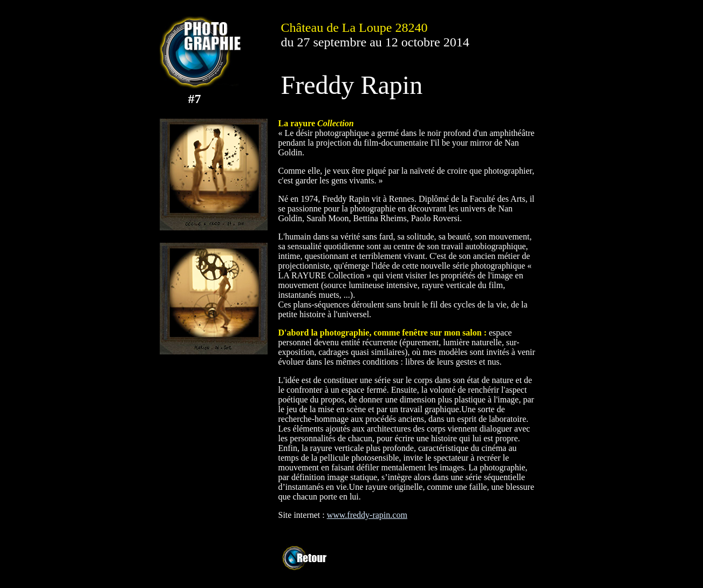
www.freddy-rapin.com (367, 515)
